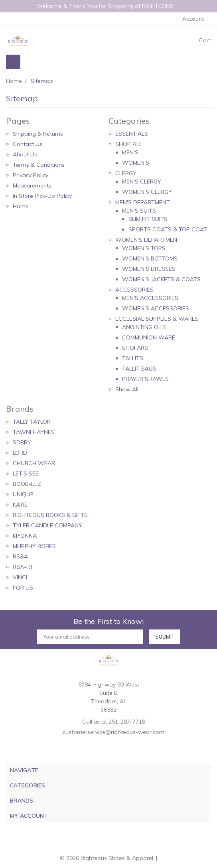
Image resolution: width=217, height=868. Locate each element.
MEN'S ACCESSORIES (150, 298)
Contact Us (28, 144)
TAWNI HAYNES (34, 432)
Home (21, 206)
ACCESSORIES (134, 290)
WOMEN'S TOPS (144, 248)
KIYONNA (25, 536)
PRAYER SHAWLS (145, 379)
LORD (20, 453)
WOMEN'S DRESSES (149, 269)
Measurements (32, 185)
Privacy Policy (31, 175)
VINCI (20, 577)
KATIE (20, 505)
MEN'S (130, 152)
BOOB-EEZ (27, 484)
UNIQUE (23, 494)
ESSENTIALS (132, 134)
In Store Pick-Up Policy (42, 196)
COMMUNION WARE (149, 337)
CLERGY (126, 173)
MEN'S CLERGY (142, 181)
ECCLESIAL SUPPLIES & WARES (157, 319)
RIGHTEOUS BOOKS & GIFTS (50, 515)
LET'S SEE (26, 473)
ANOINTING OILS (144, 327)
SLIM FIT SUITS (148, 219)
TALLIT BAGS (139, 369)
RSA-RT (23, 567)
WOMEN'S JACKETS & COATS (161, 279)
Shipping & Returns (38, 134)
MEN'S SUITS (139, 211)
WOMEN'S (136, 163)
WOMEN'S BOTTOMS (150, 258)
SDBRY (22, 442)
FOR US (23, 588)
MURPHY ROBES (34, 546)
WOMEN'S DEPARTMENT (148, 240)
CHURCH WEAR (34, 463)
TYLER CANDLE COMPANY (47, 525)
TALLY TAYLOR (32, 422)
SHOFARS (135, 348)
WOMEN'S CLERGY (147, 192)
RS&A (20, 556)
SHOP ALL (129, 144)
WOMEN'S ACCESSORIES (156, 308)
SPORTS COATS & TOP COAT (168, 229)
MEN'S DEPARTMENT (143, 202)
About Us (25, 154)
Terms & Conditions (39, 165)
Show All (127, 389)
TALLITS (133, 358)
